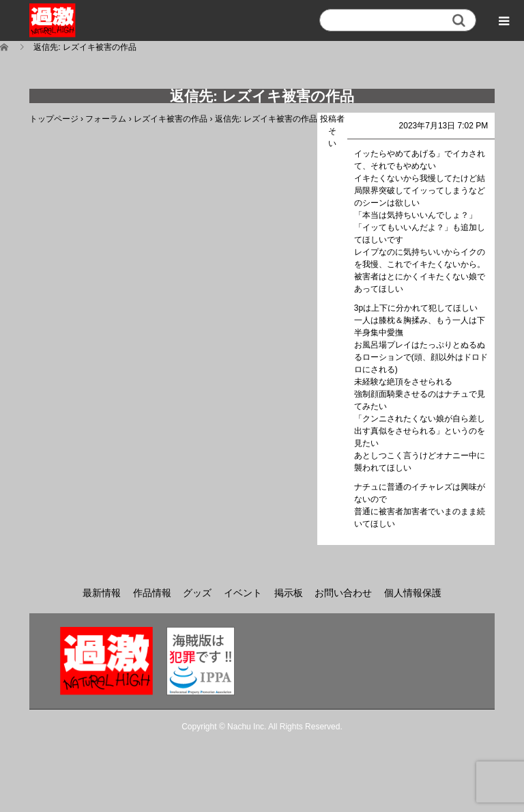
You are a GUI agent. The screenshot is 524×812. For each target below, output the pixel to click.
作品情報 (152, 593)
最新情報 (102, 593)
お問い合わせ (343, 593)
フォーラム (106, 119)
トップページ (54, 119)
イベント (243, 593)
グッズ (197, 593)
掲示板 (289, 593)
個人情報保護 (413, 593)
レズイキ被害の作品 (171, 119)
